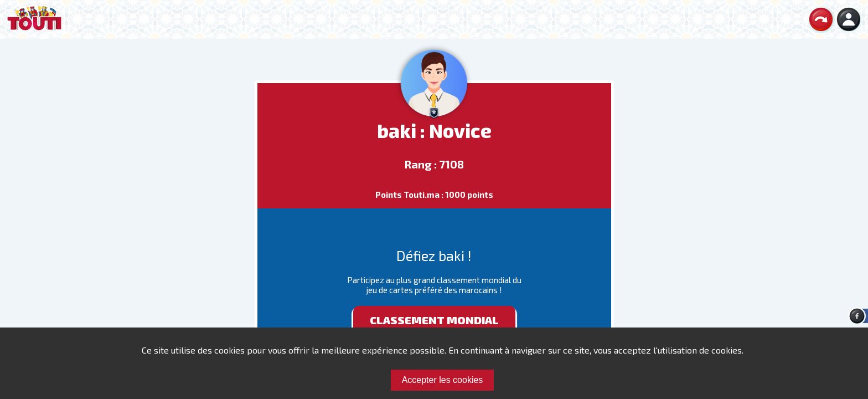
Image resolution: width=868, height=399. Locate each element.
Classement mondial (434, 320)
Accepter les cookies (443, 380)
